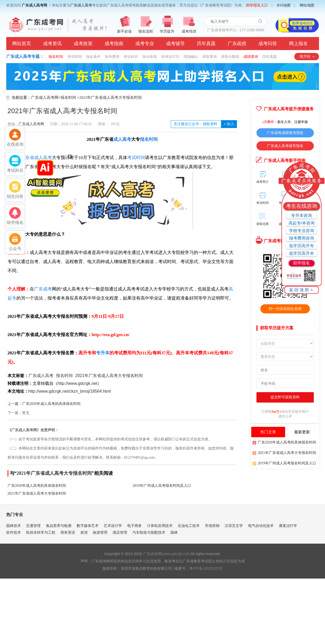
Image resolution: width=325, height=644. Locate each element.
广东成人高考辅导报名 (285, 146)
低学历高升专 (302, 246)
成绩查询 (251, 57)
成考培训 (189, 31)
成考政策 (83, 44)
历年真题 (206, 44)
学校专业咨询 (302, 231)
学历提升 (167, 31)
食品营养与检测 (59, 526)
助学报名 (302, 263)
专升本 (103, 353)
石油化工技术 (189, 526)
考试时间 (75, 57)
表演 (84, 532)
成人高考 (122, 139)
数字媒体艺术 (88, 526)
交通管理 (33, 526)
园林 (174, 532)
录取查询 (210, 57)
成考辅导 (175, 44)
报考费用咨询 (302, 238)
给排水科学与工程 (41, 532)
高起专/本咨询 (302, 223)
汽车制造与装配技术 (149, 532)
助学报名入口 (257, 5)
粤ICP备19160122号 (206, 568)
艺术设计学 (113, 526)
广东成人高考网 (34, 5)
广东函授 (237, 44)
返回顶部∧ (302, 290)
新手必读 (124, 31)
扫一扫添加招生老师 (285, 309)
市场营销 (212, 526)
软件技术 (14, 532)
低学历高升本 (302, 253)
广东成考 (43, 289)
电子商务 (134, 526)
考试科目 (131, 57)
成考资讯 (52, 44)
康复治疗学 (288, 526)
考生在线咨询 (302, 206)
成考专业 (145, 44)
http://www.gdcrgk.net (78, 383)
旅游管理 (100, 532)
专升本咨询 (302, 215)
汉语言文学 (234, 526)
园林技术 (14, 526)
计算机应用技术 (160, 526)
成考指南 (114, 44)
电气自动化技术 (261, 526)
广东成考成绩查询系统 (285, 133)
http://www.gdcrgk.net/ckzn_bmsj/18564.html (70, 391)
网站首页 (22, 44)
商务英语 (68, 532)
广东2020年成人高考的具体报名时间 (37, 486)
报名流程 (146, 31)
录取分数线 (230, 57)
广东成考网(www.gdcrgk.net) (166, 554)
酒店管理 (120, 532)
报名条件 (93, 57)
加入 (229, 124)
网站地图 (307, 5)
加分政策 (150, 57)
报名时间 (56, 57)
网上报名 (298, 44)
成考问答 (268, 44)
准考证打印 (170, 57)
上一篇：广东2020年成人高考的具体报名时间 (44, 404)
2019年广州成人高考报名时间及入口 (162, 486)
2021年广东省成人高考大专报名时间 (111, 98)
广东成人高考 (41, 376)
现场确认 (191, 57)
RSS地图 (284, 5)
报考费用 (112, 57)
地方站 (307, 56)
